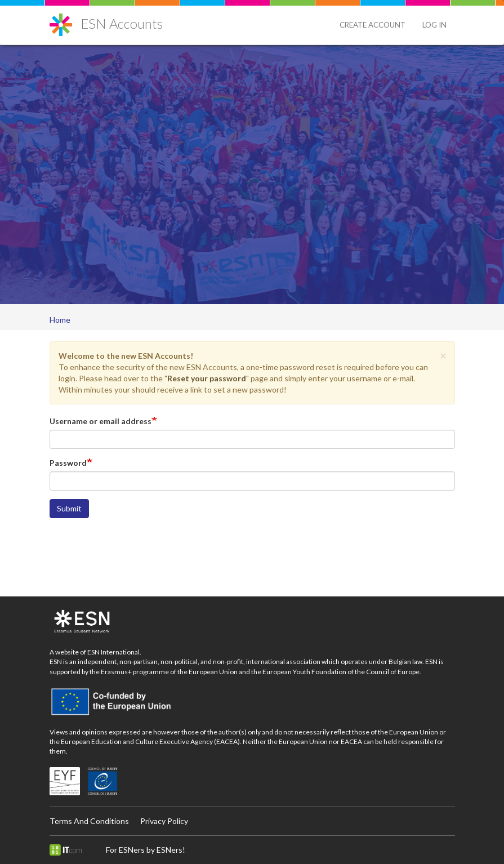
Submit (69, 508)
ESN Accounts (122, 23)
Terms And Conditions (89, 821)
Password (68, 463)
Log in (434, 25)
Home (60, 320)
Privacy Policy (164, 821)
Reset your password (207, 378)
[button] (443, 355)
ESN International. (114, 652)
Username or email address (101, 421)
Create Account (373, 25)
